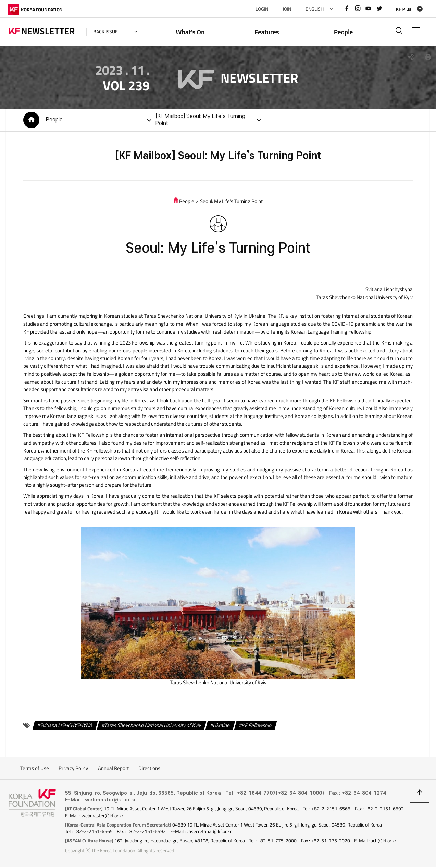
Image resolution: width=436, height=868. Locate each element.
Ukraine (221, 726)
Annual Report (113, 769)
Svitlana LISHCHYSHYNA (66, 726)
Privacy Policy (73, 769)
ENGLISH (314, 9)
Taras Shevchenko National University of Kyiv (152, 726)
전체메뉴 (416, 30)
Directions (149, 769)
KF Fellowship (256, 726)
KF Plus (403, 9)
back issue (106, 32)
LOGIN (261, 9)
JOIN (286, 9)
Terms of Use (35, 769)
